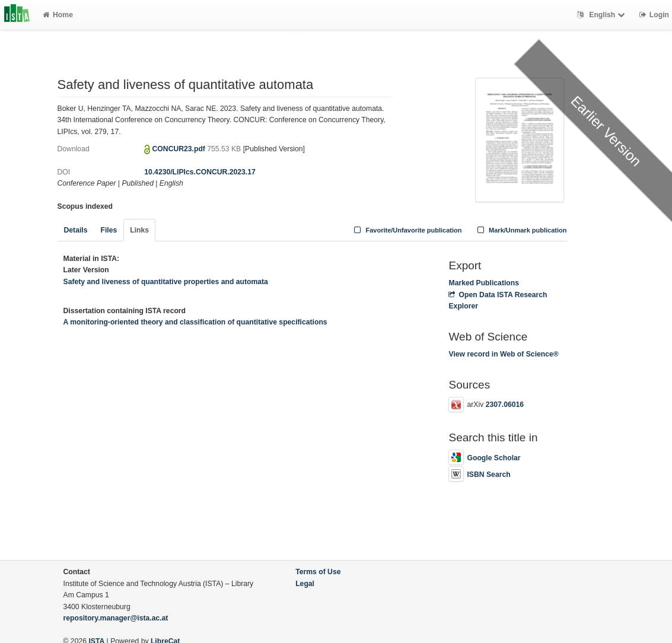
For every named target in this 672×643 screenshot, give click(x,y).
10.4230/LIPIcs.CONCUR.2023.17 (200, 172)
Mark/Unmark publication (520, 230)
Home (58, 15)
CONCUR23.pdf (180, 149)
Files (109, 230)
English (602, 15)
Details (76, 230)
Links (139, 230)
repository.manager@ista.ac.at (116, 618)
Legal (305, 584)
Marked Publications (484, 283)
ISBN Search (479, 475)
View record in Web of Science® (503, 354)
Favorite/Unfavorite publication (407, 230)
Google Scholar (484, 458)
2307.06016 (505, 405)
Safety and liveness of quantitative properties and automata (166, 282)
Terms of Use (318, 572)
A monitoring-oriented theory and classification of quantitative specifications (195, 322)
